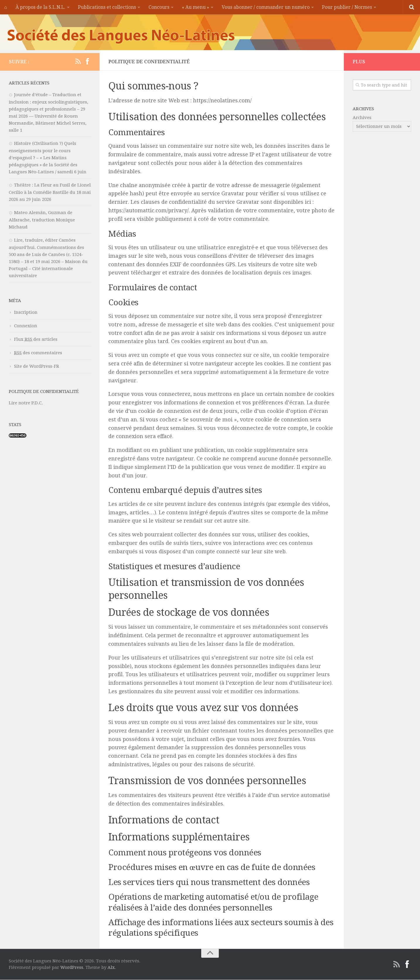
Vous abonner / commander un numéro (264, 7)
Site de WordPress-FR (37, 367)
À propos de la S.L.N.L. (40, 7)
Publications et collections (107, 7)
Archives (362, 118)
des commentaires (38, 353)
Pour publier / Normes (346, 7)
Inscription (26, 313)
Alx (111, 968)
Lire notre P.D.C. (26, 403)
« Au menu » (195, 7)
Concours (158, 7)
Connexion (26, 326)
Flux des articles (36, 340)
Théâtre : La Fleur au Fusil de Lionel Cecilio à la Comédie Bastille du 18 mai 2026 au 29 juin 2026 (50, 193)
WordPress (72, 968)
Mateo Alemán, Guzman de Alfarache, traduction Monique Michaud (42, 220)
